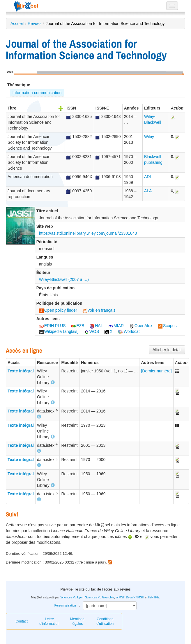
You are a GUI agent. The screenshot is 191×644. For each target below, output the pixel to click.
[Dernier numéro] (156, 371)
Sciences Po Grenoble (100, 597)
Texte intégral (21, 371)
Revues (35, 24)
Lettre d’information (49, 621)
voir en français (99, 310)
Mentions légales (77, 621)
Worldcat (129, 331)
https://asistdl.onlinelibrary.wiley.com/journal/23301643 (88, 233)
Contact (21, 621)
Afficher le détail (167, 350)
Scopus (167, 326)
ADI (147, 177)
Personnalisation (65, 606)
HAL (96, 326)
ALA (148, 191)
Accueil (17, 24)
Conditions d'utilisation (105, 621)
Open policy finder (58, 310)
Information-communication (37, 93)
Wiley (149, 137)
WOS (92, 331)
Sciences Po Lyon (72, 597)
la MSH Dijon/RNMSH (130, 597)
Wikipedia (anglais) (59, 331)
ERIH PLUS (52, 326)
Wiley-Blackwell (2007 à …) (64, 279)
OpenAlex (141, 326)
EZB (78, 326)
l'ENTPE (154, 597)
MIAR (116, 326)
